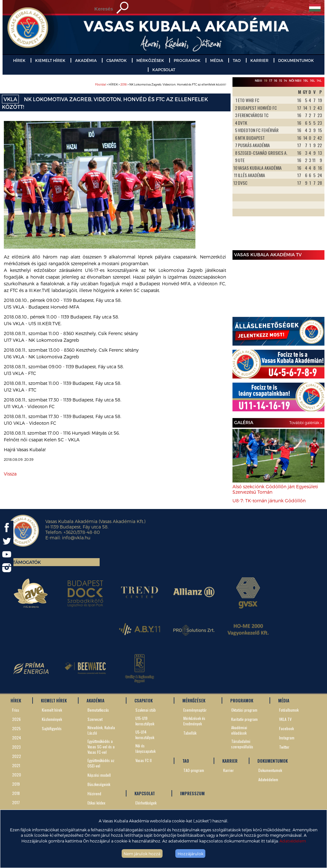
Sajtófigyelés (52, 728)
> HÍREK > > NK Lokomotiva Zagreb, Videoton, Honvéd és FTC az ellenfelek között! (161, 84)
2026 (16, 719)
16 (276, 81)
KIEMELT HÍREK (50, 60)
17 (271, 81)
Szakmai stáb (146, 710)
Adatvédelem (293, 841)
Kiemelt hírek (52, 710)
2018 (124, 84)
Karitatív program (244, 719)
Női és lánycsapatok (145, 748)
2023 (16, 747)
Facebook (286, 728)
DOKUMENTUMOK (296, 60)
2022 (17, 756)
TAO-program (194, 770)
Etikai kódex (96, 803)
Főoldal (101, 84)
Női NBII (295, 81)
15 (281, 81)
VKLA (10, 99)
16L (312, 81)
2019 (16, 784)
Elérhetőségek (146, 803)
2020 (17, 775)
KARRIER (259, 60)
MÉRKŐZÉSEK (150, 60)
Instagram (287, 738)
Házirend (94, 793)
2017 (16, 802)
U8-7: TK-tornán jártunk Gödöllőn (269, 501)
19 (266, 81)
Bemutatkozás (98, 710)
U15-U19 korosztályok (145, 721)
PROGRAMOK (187, 60)
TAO (237, 60)
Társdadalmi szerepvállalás (242, 744)
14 (285, 81)
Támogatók (27, 562)
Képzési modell (99, 775)
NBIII (259, 81)
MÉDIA (217, 60)
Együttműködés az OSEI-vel (101, 763)
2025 (16, 728)
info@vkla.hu (76, 538)
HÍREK (19, 60)
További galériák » (306, 423)
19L (306, 81)
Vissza (10, 474)
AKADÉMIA (86, 60)
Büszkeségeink (99, 784)
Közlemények (52, 719)
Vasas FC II (144, 760)
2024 (17, 738)
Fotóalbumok (289, 710)
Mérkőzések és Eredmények (194, 721)
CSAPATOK (117, 60)
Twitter (284, 747)
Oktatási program (244, 710)
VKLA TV (285, 719)
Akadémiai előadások (239, 730)
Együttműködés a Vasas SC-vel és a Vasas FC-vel (101, 747)
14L (319, 81)
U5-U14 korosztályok (145, 735)
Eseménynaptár (195, 710)
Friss (16, 710)
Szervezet (95, 719)
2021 (16, 765)
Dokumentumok (270, 770)
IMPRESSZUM (192, 793)
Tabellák (190, 733)
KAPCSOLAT (164, 70)
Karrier (228, 770)
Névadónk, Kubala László (101, 730)
